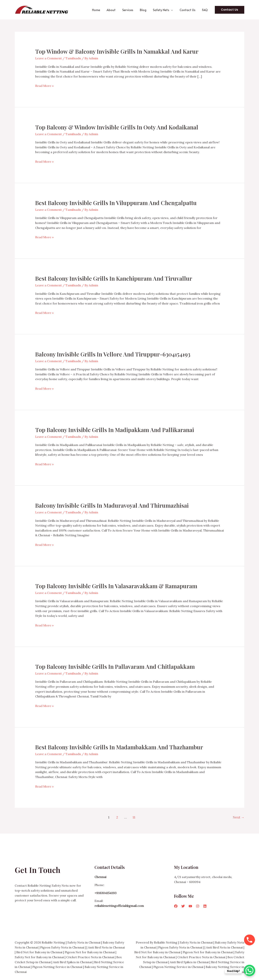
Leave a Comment (48, 58)
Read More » (44, 86)
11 (134, 817)
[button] (172, 10)
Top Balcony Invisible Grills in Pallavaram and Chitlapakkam (115, 667)
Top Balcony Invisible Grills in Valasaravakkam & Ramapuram (116, 586)
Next (239, 817)
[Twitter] (183, 906)
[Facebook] (176, 906)
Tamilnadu (73, 58)
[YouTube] (190, 906)
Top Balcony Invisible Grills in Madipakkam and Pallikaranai (115, 430)
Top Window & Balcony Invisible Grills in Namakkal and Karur (117, 51)
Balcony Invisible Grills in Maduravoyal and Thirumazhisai (112, 505)
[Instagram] (198, 906)
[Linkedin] (205, 906)
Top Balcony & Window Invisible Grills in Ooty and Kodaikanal (117, 127)
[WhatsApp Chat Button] (249, 970)
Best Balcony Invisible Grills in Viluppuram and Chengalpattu (116, 203)
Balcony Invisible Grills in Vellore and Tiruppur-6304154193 (113, 354)
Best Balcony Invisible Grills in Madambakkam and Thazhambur (119, 747)
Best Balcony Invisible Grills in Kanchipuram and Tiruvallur (114, 278)
